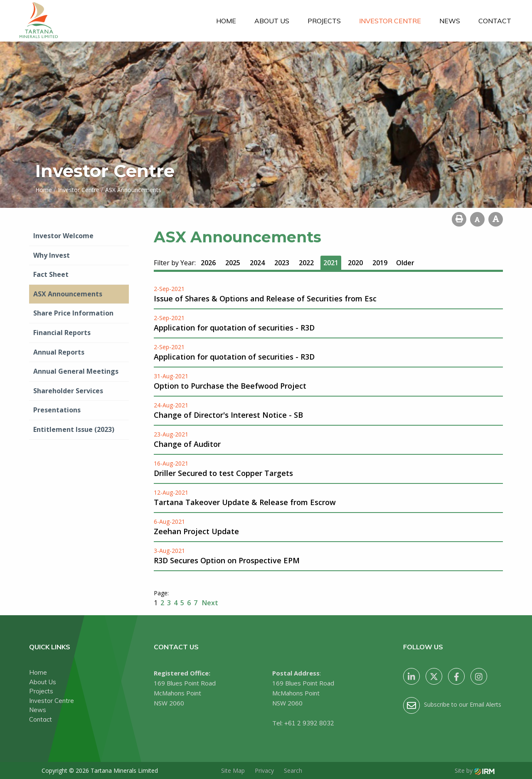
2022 (306, 263)
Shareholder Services (68, 391)
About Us (272, 21)
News (450, 21)
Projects (324, 21)
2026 (208, 263)
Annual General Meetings (76, 371)
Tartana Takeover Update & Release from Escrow (245, 502)
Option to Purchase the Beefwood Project (230, 386)
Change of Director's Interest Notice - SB (228, 415)
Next (209, 603)
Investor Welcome (63, 236)
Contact (495, 21)
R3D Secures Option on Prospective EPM (227, 560)
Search (293, 770)
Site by (475, 770)
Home (226, 21)
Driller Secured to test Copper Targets (223, 473)
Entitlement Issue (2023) (74, 429)
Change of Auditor (187, 444)
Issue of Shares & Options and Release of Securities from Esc (265, 298)
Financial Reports (62, 333)
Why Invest (52, 255)
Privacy (264, 770)
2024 (257, 263)
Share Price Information (73, 313)
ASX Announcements (68, 294)
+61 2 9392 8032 (309, 723)
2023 (282, 263)
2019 (380, 263)
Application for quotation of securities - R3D (234, 328)
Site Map (233, 770)
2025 (233, 263)
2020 (355, 263)
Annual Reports (59, 352)
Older (405, 263)
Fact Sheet (51, 274)
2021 (331, 263)
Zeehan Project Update (196, 531)
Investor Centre (390, 21)
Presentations (57, 410)
